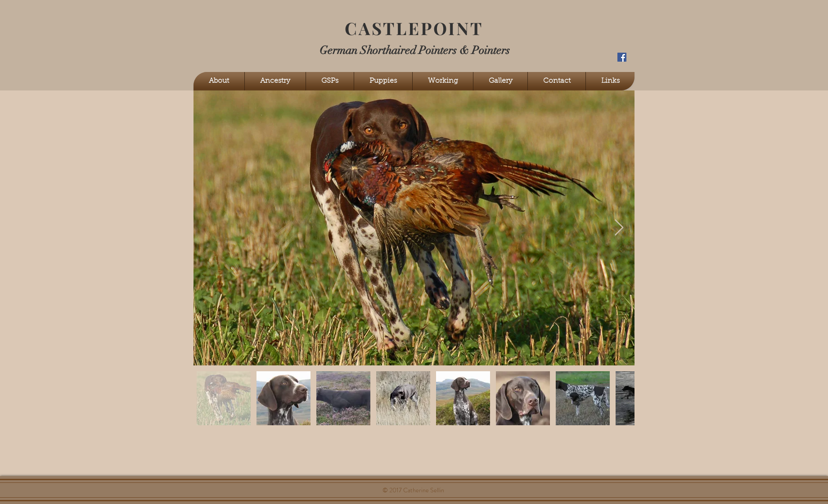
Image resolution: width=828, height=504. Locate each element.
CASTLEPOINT (414, 28)
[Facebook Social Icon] (622, 57)
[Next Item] (619, 228)
